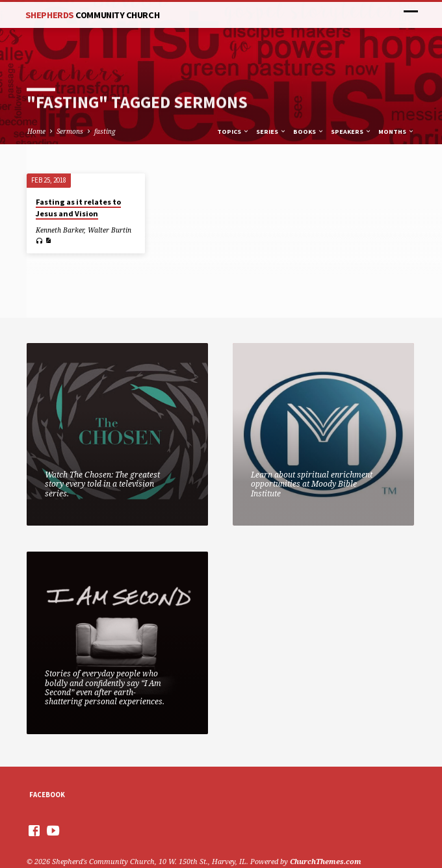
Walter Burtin (110, 230)
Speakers (351, 132)
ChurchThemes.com (326, 861)
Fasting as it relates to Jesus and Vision (78, 208)
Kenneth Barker (60, 230)
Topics (233, 132)
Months (396, 132)
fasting (105, 131)
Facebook (47, 795)
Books (309, 132)
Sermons (70, 131)
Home (36, 131)
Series (271, 132)
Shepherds (92, 15)
